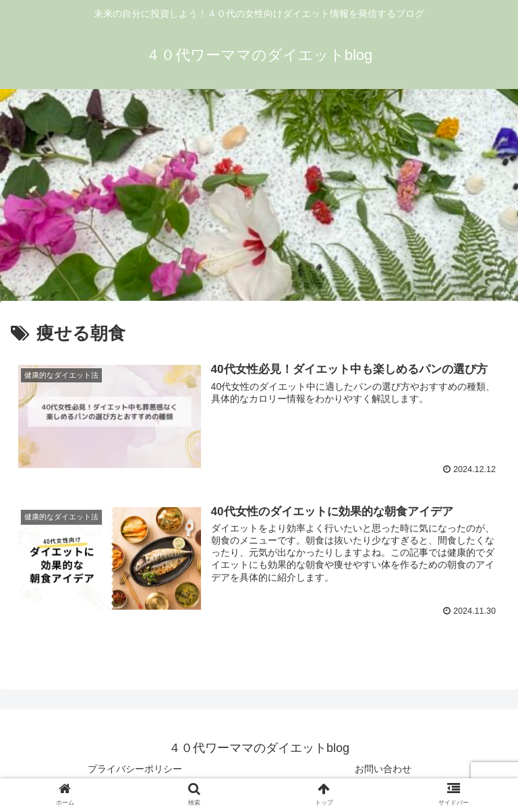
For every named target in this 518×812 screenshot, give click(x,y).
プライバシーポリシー (135, 769)
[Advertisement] (259, 200)
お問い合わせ (383, 769)
